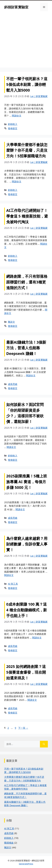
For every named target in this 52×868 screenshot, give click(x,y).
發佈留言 (13, 128)
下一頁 (23, 728)
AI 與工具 (13, 584)
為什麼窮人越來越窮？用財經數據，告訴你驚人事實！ (27, 544)
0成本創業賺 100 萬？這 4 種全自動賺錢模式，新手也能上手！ (27, 610)
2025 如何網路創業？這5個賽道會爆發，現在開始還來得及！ (26, 672)
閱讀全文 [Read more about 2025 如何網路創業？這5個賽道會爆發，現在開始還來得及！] (32, 700)
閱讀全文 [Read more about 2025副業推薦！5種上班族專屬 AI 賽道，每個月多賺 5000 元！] (20, 509)
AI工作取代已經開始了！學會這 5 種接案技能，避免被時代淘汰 (27, 216)
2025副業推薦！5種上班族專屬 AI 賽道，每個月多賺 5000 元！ (27, 482)
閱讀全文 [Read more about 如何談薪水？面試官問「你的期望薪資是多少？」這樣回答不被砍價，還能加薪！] (11, 447)
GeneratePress (26, 864)
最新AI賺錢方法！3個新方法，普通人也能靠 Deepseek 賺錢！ (26, 348)
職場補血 (9, 843)
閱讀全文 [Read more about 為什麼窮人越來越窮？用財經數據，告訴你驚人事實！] (9, 575)
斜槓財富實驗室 (16, 7)
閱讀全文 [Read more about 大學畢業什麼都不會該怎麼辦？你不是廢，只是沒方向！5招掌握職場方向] (17, 182)
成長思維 (13, 384)
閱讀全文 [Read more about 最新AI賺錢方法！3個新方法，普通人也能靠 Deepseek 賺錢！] (31, 375)
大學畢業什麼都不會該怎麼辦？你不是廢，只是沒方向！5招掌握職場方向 (27, 150)
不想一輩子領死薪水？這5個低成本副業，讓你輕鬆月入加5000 (27, 84)
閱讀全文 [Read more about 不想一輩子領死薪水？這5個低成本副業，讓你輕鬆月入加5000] (17, 116)
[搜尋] (44, 744)
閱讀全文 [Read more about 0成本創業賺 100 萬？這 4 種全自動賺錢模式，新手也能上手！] (37, 638)
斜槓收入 (13, 124)
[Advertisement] (26, 41)
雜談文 (11, 322)
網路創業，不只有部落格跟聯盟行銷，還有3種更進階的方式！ (27, 282)
